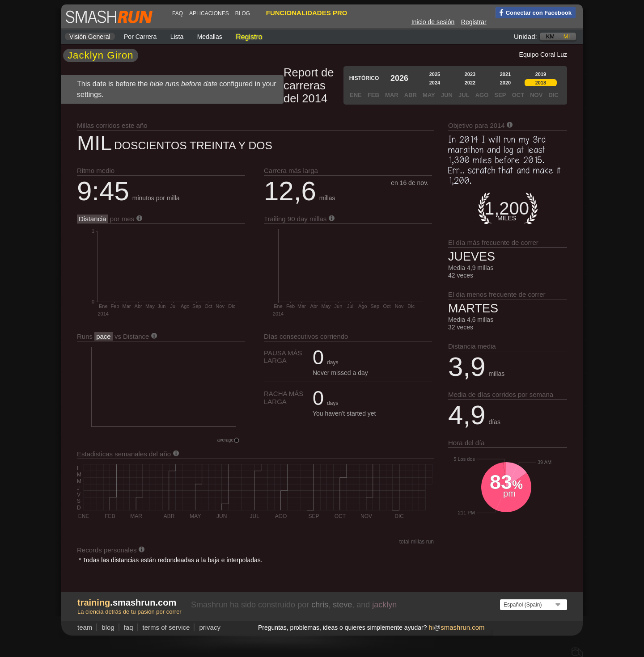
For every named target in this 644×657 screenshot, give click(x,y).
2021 (505, 74)
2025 (435, 74)
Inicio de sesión (433, 22)
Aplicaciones (209, 13)
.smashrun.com (127, 602)
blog (243, 13)
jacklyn (384, 605)
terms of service (166, 627)
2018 (541, 83)
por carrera (140, 37)
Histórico (364, 78)
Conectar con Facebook (534, 12)
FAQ (178, 13)
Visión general (90, 37)
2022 (470, 83)
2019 (541, 74)
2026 (399, 78)
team (85, 627)
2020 (505, 83)
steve (342, 605)
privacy (210, 627)
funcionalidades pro (307, 13)
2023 (470, 74)
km (551, 36)
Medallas (210, 37)
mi (567, 36)
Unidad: (525, 36)
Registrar (474, 22)
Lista (177, 37)
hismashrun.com (456, 627)
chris (320, 605)
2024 (435, 83)
